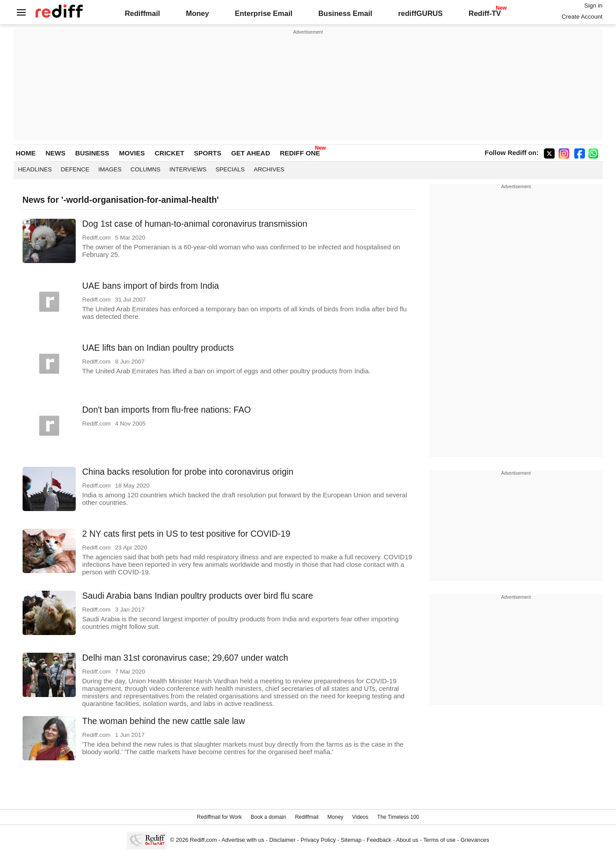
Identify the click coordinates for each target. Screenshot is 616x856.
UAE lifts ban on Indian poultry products (158, 348)
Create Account (582, 17)
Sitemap (351, 840)
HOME (26, 153)
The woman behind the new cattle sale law (164, 721)
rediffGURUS (420, 13)
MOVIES (132, 153)
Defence (75, 169)
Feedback (379, 840)
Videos (360, 817)
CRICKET (169, 153)
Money (198, 13)
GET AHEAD (251, 153)
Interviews (188, 169)
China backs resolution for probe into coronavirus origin (188, 472)
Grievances (475, 840)
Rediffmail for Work (219, 817)
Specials (230, 169)
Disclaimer (283, 840)
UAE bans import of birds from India (151, 286)
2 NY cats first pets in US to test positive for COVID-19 (186, 534)
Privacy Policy (318, 840)
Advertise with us (243, 840)
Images (110, 169)
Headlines (35, 169)
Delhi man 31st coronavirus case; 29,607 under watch (185, 658)
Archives (269, 169)
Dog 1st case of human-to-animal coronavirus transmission (195, 224)
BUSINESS (92, 153)
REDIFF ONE (300, 153)
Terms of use (440, 840)
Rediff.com (203, 840)
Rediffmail (143, 13)
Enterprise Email (263, 13)
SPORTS (208, 153)
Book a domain (268, 817)
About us (407, 840)
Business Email (345, 13)
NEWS (56, 153)
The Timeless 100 (398, 817)
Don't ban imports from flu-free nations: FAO (167, 410)
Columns (146, 169)
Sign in (593, 6)
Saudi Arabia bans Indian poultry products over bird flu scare (198, 596)
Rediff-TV (485, 13)
